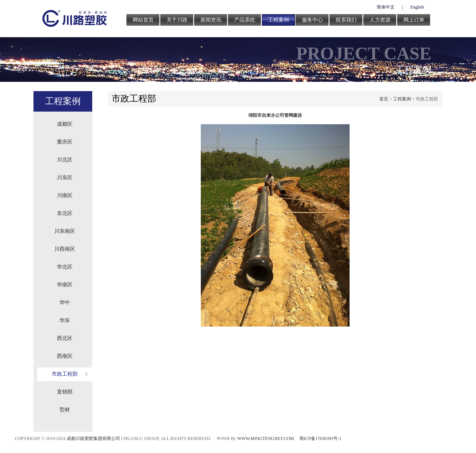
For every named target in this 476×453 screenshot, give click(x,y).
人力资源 (380, 20)
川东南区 (65, 231)
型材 (65, 410)
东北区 (65, 213)
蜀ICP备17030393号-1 (320, 438)
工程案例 (279, 20)
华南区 (65, 285)
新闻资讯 (211, 20)
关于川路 (177, 20)
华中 (65, 303)
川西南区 (65, 249)
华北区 (65, 267)
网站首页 (143, 20)
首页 (384, 99)
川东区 (65, 178)
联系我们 (346, 20)
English (417, 7)
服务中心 (312, 20)
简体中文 (386, 7)
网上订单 (414, 20)
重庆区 (65, 142)
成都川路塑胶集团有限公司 (93, 438)
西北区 (65, 338)
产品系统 (245, 20)
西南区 (65, 356)
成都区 (65, 124)
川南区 (65, 195)
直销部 (65, 392)
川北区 (65, 160)
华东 (65, 320)
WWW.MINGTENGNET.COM (266, 438)
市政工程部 (65, 374)
